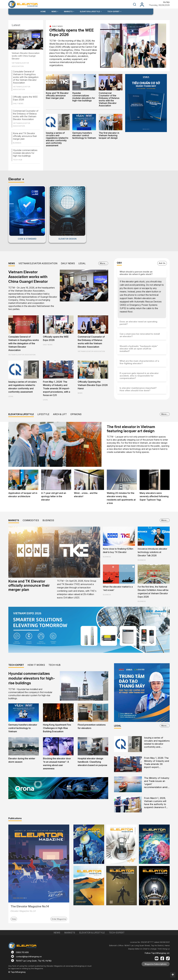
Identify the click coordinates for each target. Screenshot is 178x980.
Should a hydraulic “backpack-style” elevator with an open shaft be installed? (139, 349)
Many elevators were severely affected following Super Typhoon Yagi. (154, 496)
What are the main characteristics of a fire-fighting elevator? (139, 362)
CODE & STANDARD (27, 239)
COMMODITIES (31, 520)
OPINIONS (76, 414)
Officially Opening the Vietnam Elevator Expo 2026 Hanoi (93, 385)
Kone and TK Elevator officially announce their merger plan (25, 136)
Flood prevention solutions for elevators (92, 726)
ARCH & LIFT (60, 414)
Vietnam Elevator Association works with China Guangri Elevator (26, 56)
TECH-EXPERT (16, 665)
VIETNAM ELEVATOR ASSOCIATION (20, 65)
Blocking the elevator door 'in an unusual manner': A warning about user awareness (57, 763)
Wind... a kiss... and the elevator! (86, 495)
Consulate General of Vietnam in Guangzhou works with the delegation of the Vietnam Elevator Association (26, 77)
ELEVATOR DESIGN (68, 239)
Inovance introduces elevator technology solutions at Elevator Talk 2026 (152, 552)
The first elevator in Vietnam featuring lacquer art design (109, 135)
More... (103, 263)
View (14, 919)
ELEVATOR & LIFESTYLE (21, 414)
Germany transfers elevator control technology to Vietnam (84, 135)
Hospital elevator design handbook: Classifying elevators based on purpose (92, 762)
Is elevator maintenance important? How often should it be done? (138, 389)
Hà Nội (166, 2)
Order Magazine (59, 919)
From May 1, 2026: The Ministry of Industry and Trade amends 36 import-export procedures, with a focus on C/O (57, 388)
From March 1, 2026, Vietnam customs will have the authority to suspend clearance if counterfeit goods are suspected (155, 803)
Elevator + (16, 179)
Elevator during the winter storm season (22, 760)
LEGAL (82, 263)
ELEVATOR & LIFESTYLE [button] (90, 12)
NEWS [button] (54, 12)
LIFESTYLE (43, 414)
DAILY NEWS (18, 104)
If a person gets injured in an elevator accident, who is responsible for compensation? (139, 376)
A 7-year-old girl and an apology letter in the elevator (54, 496)
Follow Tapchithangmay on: (157, 953)
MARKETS (14, 520)
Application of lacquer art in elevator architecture (23, 495)
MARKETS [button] (68, 12)
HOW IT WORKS (36, 665)
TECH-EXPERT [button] (114, 12)
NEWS (12, 263)
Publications (15, 818)
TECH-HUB (18, 160)
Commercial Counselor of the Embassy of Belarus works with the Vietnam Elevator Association (26, 115)
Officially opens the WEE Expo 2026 (72, 32)
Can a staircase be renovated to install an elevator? (140, 335)
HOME (43, 12)
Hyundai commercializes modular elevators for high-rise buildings (25, 153)
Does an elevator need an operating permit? (138, 323)
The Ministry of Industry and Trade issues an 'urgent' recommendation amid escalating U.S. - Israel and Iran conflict (157, 783)
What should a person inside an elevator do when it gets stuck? (136, 273)
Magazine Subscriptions (156, 964)
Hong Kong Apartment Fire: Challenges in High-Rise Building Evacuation (57, 728)
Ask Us (162, 263)
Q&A (119, 263)
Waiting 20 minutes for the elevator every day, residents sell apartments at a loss (121, 498)
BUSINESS (17, 143)
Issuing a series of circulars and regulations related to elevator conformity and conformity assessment (57, 139)
